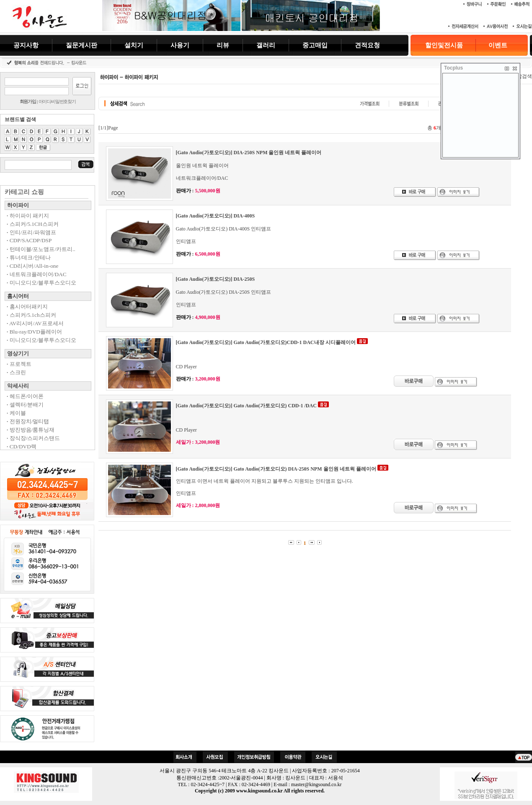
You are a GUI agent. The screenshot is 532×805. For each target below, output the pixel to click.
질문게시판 (81, 45)
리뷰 (223, 45)
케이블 (16, 413)
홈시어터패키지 (27, 307)
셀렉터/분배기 (25, 405)
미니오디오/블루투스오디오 (41, 283)
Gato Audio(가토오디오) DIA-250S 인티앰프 (224, 292)
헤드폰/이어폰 (25, 396)
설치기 (134, 45)
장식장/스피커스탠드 (33, 438)
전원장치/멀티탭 (28, 421)
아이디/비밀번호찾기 (57, 101)
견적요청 (367, 45)
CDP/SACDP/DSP (29, 240)
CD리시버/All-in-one (32, 266)
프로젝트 (19, 364)
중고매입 (315, 45)
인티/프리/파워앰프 (31, 232)
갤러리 (266, 45)
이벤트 (498, 45)
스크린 (16, 372)
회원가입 (28, 101)
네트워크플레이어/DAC (37, 274)
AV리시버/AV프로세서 (35, 323)
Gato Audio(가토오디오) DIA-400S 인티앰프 (224, 229)
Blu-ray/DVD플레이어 (34, 332)
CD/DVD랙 (22, 447)
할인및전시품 (444, 45)
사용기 (180, 45)
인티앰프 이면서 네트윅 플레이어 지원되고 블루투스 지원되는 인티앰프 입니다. (265, 481)
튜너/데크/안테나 (29, 258)
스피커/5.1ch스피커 (31, 315)
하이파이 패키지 (28, 216)
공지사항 (26, 45)
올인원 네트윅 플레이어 (202, 166)
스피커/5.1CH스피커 (33, 224)
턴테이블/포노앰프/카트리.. (41, 249)
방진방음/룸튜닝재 (31, 430)
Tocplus (453, 68)
